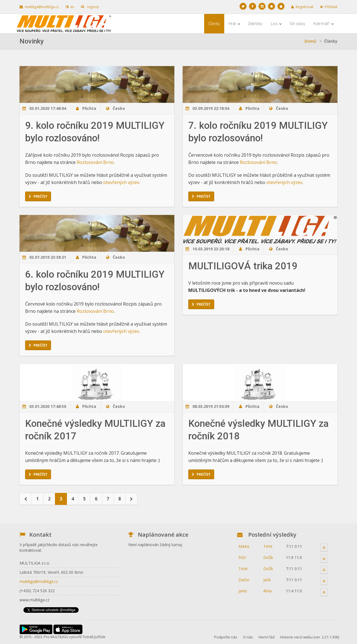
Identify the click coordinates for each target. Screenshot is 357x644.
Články (214, 24)
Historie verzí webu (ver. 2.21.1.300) (309, 637)
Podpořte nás (226, 637)
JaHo (243, 591)
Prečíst (38, 196)
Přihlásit (329, 7)
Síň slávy (297, 24)
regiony (90, 7)
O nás (248, 637)
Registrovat (302, 7)
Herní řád (266, 637)
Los (276, 24)
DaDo (244, 580)
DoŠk (268, 557)
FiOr (242, 557)
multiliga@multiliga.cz (39, 7)
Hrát (234, 24)
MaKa (244, 546)
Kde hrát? (324, 24)
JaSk (267, 580)
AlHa (267, 591)
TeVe (268, 546)
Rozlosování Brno (95, 162)
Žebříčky (255, 24)
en (70, 7)
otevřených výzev (121, 182)
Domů (310, 41)
